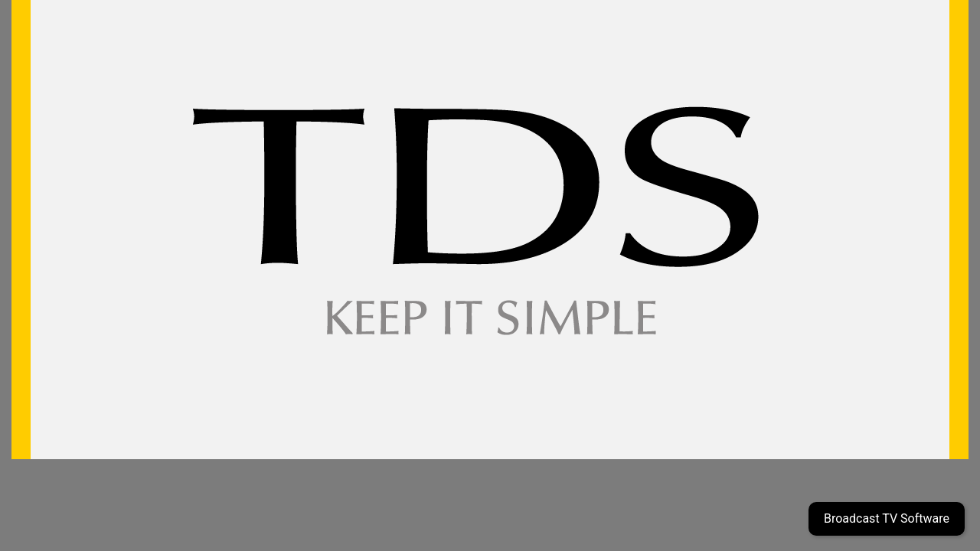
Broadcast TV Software (887, 518)
